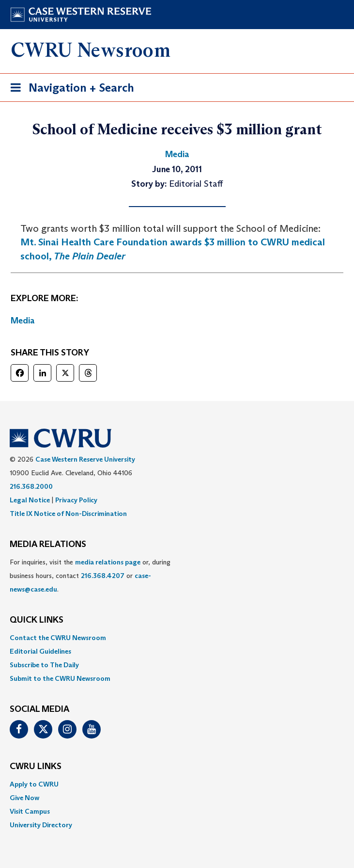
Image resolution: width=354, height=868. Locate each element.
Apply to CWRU (34, 784)
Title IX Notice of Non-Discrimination (68, 514)
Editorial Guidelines (40, 651)
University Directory (41, 825)
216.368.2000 (31, 486)
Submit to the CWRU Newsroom (60, 678)
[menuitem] (177, 638)
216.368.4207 (103, 576)
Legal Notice (30, 500)
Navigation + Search (69, 89)
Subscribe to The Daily (44, 665)
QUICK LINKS (37, 620)
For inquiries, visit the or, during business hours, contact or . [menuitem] (90, 576)
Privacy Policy (76, 500)
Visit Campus (30, 811)
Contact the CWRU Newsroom (58, 638)
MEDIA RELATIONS (48, 545)
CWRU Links (36, 767)
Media (23, 321)
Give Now (24, 798)
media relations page (108, 562)
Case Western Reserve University (85, 459)
